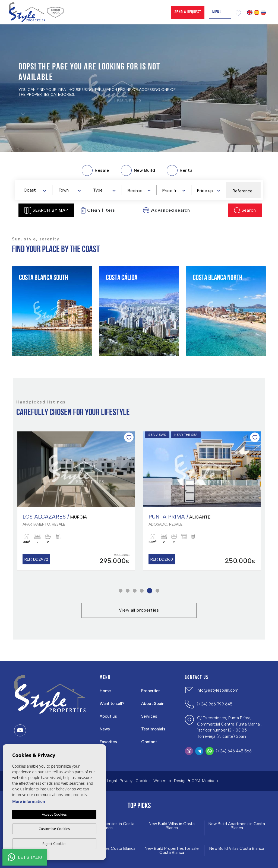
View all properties (139, 610)
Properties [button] (151, 691)
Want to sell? (112, 704)
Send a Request (188, 12)
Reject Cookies (54, 844)
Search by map (46, 210)
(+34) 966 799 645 (215, 704)
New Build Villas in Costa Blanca (172, 826)
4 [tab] (142, 591)
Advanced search (166, 210)
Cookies (143, 781)
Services (149, 716)
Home (105, 691)
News (105, 729)
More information (29, 801)
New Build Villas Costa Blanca (237, 849)
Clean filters (98, 210)
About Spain (153, 704)
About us (108, 716)
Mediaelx (210, 781)
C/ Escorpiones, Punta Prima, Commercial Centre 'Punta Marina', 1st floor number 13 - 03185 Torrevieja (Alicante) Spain (229, 727)
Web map (162, 781)
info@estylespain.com (218, 690)
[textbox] (36, 190)
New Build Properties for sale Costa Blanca (172, 851)
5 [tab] (150, 591)
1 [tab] (121, 591)
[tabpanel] (76, 501)
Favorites (108, 742)
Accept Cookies (54, 814)
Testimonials (153, 729)
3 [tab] (135, 591)
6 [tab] (158, 591)
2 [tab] (128, 591)
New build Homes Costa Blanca (106, 849)
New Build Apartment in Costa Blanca (237, 826)
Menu (220, 12)
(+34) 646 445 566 (234, 751)
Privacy (126, 781)
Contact (149, 742)
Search (245, 210)
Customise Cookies (54, 829)
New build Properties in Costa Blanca (107, 826)
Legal (112, 781)
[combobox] (35, 190)
